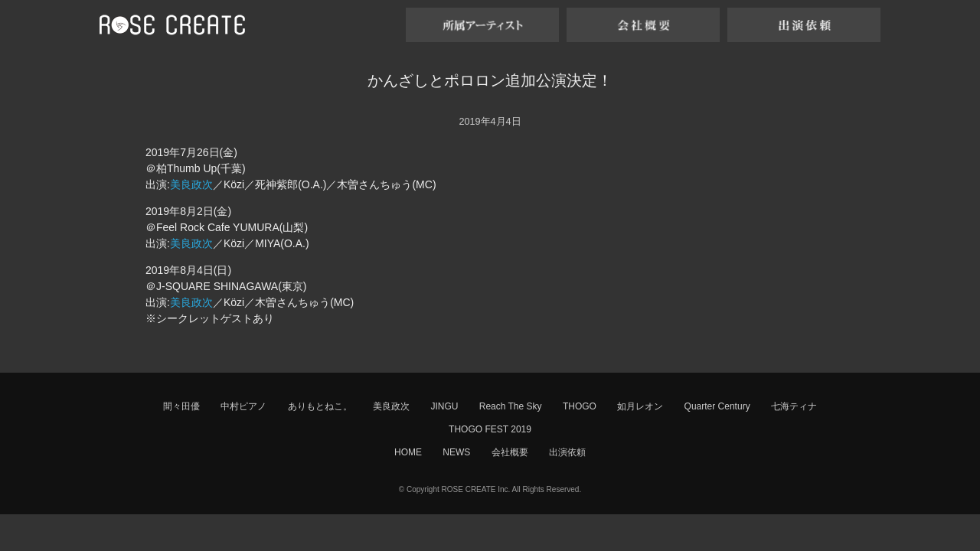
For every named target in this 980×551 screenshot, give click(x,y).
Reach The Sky (511, 406)
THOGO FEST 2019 (490, 429)
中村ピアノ (243, 406)
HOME (408, 452)
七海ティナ (794, 406)
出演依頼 (567, 452)
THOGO (580, 406)
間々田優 (181, 406)
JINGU (444, 406)
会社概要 (510, 452)
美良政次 (191, 184)
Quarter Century (717, 406)
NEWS (456, 452)
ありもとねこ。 (320, 406)
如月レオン (640, 406)
